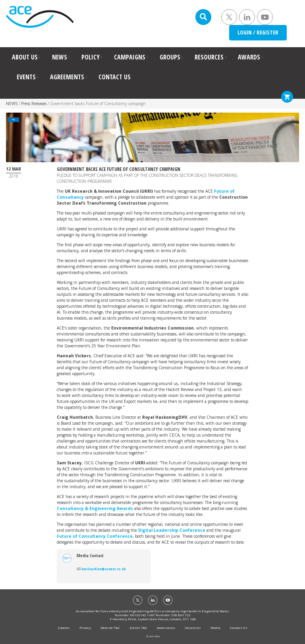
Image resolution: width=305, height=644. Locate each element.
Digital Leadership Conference (172, 530)
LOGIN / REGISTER (258, 32)
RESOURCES (209, 57)
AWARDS (249, 57)
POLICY (91, 57)
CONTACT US (115, 77)
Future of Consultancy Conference (95, 536)
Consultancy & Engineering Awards (95, 508)
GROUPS (170, 57)
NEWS (60, 57)
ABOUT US (25, 57)
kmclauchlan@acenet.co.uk (101, 569)
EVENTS (26, 77)
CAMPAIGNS (130, 57)
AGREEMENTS (67, 77)
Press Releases (34, 103)
